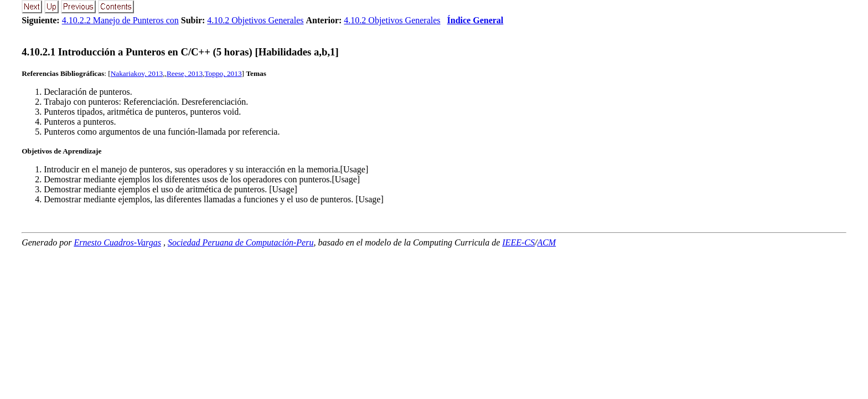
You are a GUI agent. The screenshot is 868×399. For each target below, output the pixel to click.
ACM (546, 242)
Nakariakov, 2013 (137, 73)
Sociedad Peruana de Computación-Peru (241, 242)
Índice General (476, 20)
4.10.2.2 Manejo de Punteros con (120, 20)
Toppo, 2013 (223, 73)
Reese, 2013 (185, 73)
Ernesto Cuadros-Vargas (117, 242)
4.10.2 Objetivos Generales (255, 20)
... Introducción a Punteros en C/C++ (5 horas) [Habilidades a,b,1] (180, 52)
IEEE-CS (518, 242)
